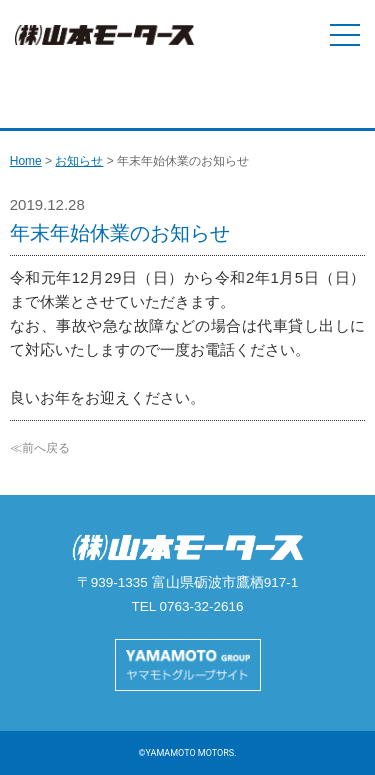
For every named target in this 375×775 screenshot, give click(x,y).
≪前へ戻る (40, 448)
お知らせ (79, 161)
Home (26, 161)
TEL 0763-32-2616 (187, 606)
